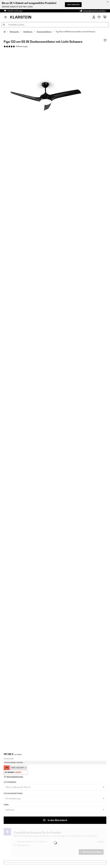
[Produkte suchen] (55, 25)
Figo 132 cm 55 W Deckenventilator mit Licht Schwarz (76, 32)
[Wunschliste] (99, 17)
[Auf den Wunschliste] (105, 40)
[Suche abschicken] (4, 25)
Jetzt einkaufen (73, 5)
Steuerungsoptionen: (13, 793)
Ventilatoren (28, 32)
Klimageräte (14, 32)
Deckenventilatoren (44, 32)
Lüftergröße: (10, 782)
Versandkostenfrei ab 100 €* (95, 11)
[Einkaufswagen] (105, 17)
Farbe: (6, 805)
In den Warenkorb (55, 820)
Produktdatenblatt (9, 758)
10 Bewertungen (22, 46)
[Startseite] (7, 32)
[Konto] (94, 17)
